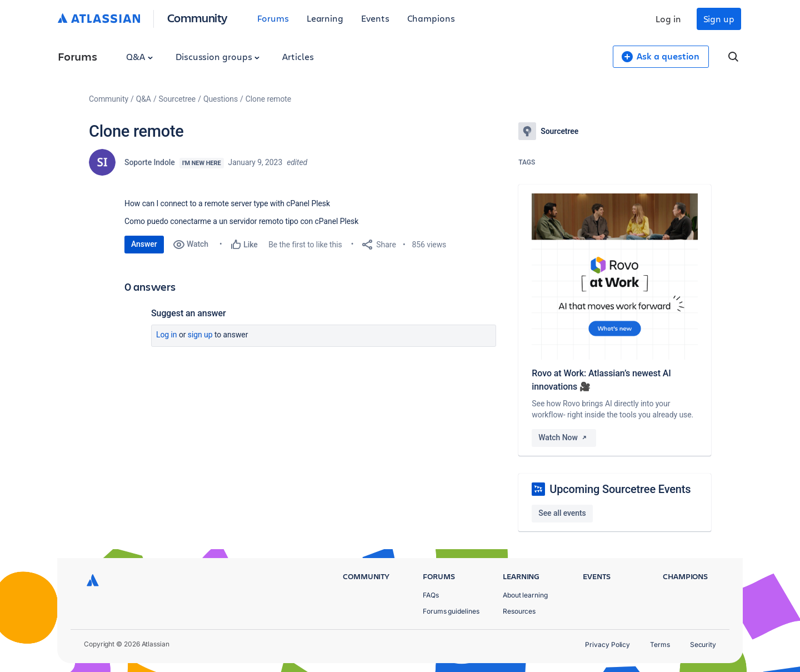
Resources (519, 611)
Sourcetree (177, 99)
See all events (562, 513)
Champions (431, 18)
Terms (660, 644)
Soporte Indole (150, 162)
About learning (525, 595)
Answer (144, 244)
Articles (298, 56)
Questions (221, 99)
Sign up (719, 19)
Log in (668, 19)
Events (375, 18)
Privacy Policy (607, 644)
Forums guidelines (451, 611)
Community (197, 18)
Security (703, 644)
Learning (325, 18)
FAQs (431, 595)
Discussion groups (218, 56)
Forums (273, 18)
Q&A (139, 56)
